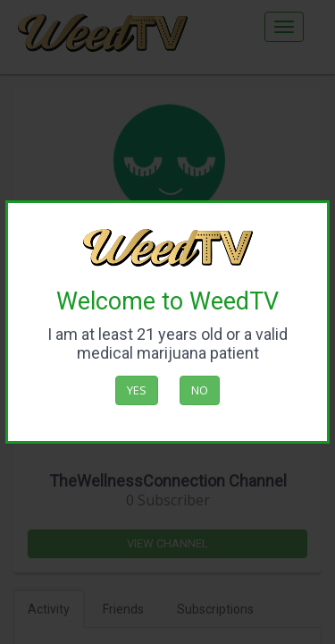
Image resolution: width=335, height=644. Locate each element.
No (200, 390)
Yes (137, 390)
